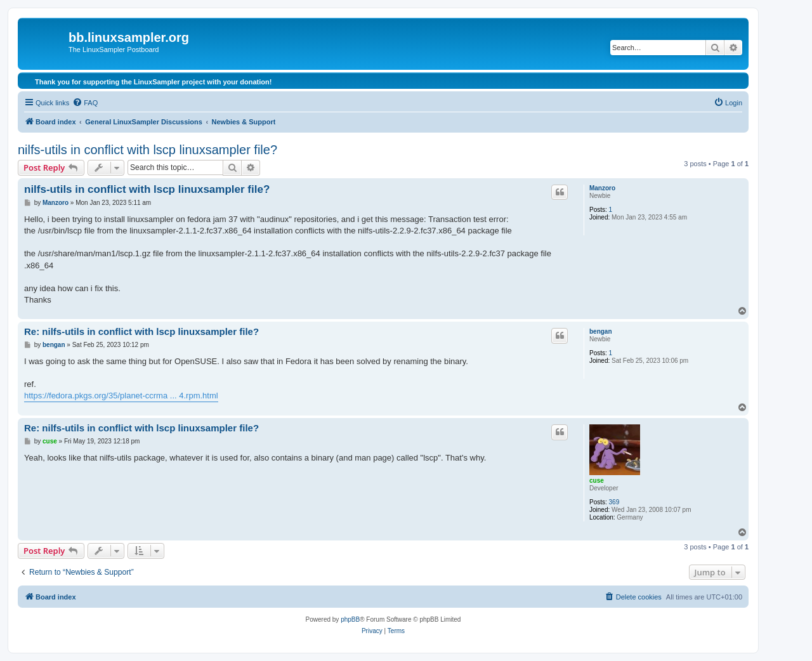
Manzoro (602, 188)
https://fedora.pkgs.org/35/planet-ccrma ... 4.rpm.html (121, 396)
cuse (597, 481)
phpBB (350, 619)
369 (614, 502)
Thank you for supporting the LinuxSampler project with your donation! (153, 82)
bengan (601, 331)
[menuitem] (85, 103)
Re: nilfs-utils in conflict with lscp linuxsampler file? (141, 331)
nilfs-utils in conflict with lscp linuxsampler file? (147, 150)
